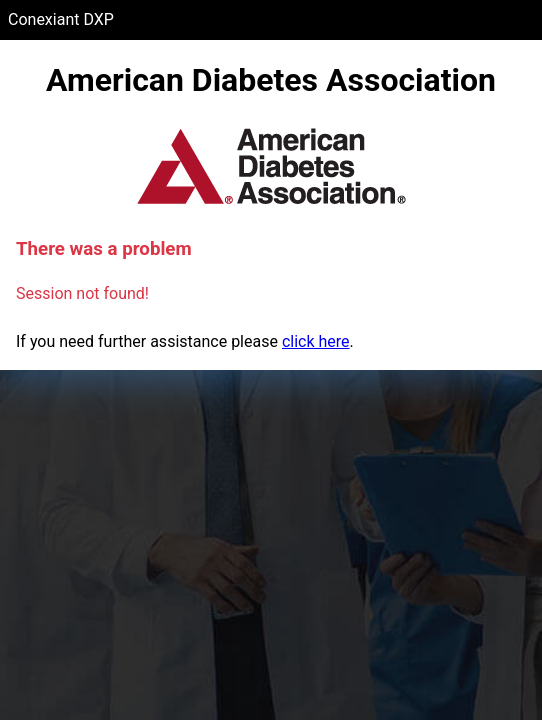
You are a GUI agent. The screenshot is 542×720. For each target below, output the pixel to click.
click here (316, 341)
